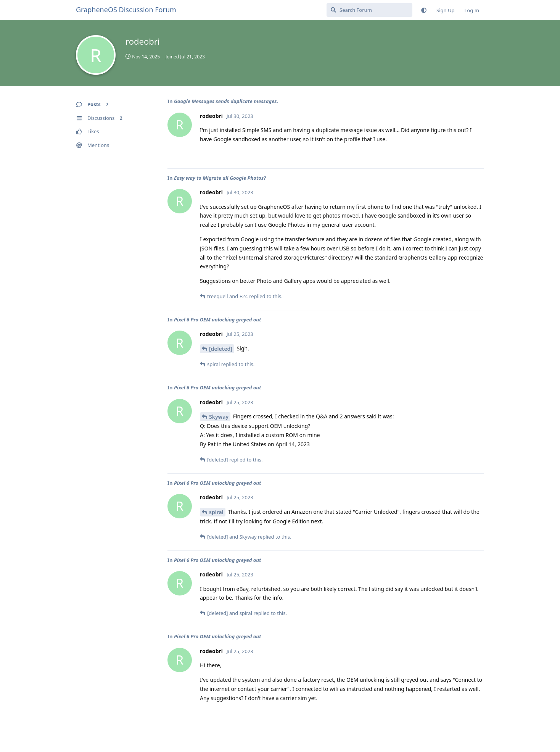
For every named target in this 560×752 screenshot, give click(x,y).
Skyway (219, 417)
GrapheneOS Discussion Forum (126, 10)
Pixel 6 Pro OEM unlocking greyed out (218, 320)
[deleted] (221, 349)
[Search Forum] (369, 10)
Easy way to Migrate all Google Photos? (220, 178)
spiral (216, 512)
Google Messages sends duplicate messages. (226, 101)
